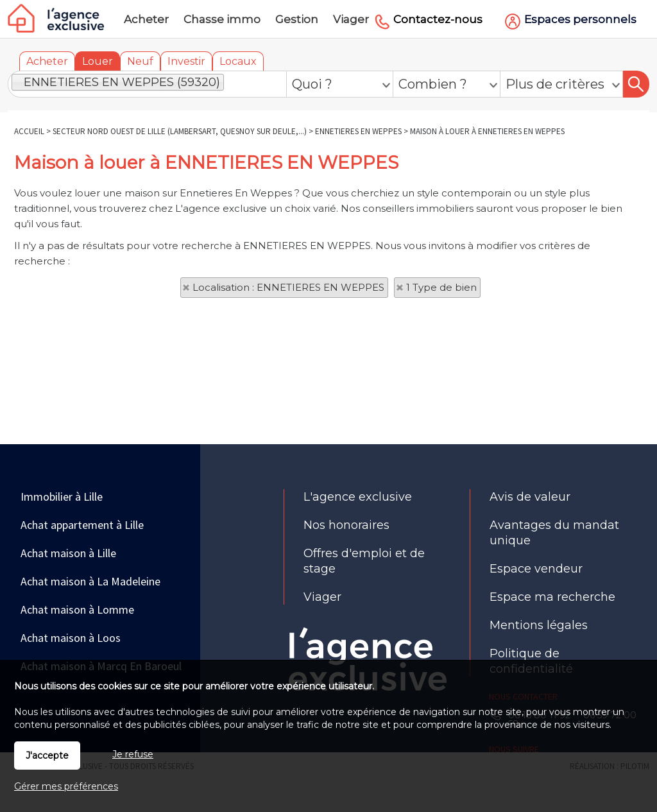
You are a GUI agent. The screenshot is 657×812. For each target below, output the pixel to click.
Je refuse (133, 754)
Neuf (140, 61)
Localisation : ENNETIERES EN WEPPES (288, 287)
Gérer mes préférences (66, 786)
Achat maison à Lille (68, 553)
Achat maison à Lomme (77, 609)
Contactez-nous (438, 19)
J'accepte (47, 756)
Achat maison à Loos (71, 638)
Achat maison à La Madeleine (90, 581)
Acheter (47, 61)
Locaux (238, 61)
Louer (98, 61)
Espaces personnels (580, 19)
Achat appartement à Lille (82, 525)
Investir (186, 61)
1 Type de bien (441, 287)
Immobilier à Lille (62, 497)
